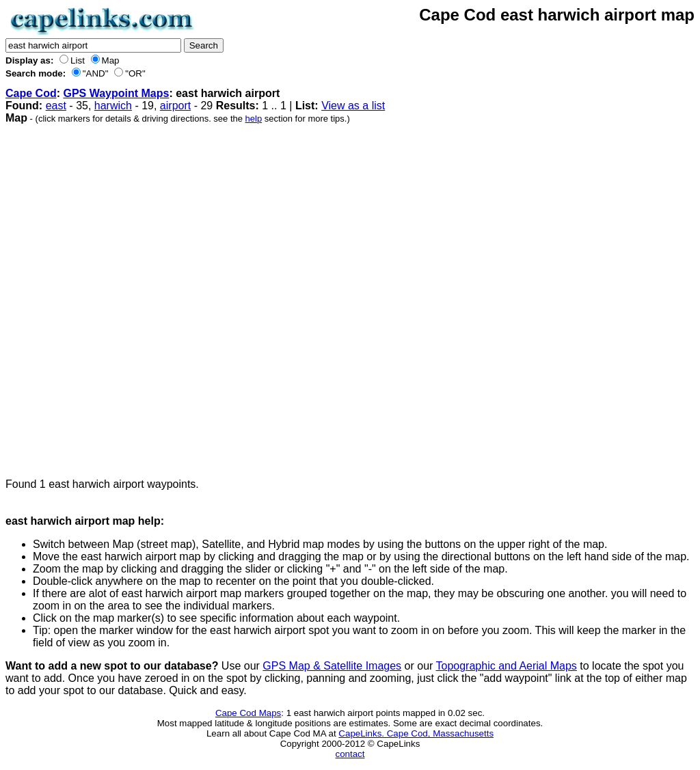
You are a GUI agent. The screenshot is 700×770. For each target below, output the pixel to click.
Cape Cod (31, 93)
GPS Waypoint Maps (116, 93)
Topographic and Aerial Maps (507, 666)
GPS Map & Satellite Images (332, 666)
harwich (113, 106)
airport (175, 106)
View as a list (353, 106)
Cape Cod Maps (248, 713)
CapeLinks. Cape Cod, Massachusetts (416, 733)
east (56, 106)
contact (350, 754)
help (254, 119)
